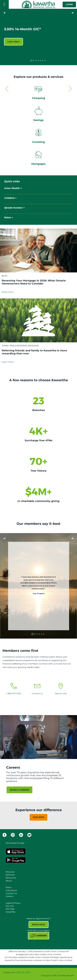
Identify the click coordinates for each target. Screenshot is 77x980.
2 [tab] (34, 61)
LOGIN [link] (69, 4)
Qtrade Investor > (14, 208)
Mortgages (38, 164)
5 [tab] (41, 61)
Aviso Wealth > (13, 188)
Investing (38, 142)
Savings (38, 120)
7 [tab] (45, 61)
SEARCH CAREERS (20, 790)
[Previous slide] (72, 13)
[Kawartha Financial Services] (38, 4)
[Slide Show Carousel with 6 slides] (38, 586)
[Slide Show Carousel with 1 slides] (38, 815)
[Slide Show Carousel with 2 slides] (38, 127)
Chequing (38, 98)
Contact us (37, 694)
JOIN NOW (38, 817)
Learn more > (8, 362)
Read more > (8, 292)
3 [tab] (36, 61)
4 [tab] (38, 61)
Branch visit (61, 694)
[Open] (4, 4)
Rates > (9, 218)
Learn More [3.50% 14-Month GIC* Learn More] (13, 42)
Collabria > (10, 198)
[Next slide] (5, 13)
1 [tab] (32, 61)
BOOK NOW (39, 925)
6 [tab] (43, 61)
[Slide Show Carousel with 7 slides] (38, 36)
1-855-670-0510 (14, 694)
